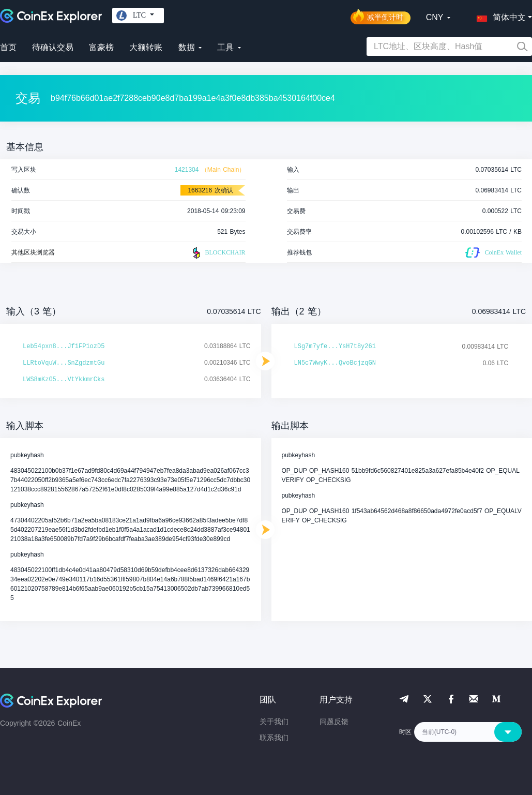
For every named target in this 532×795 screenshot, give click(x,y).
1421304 (187, 170)
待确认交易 (53, 47)
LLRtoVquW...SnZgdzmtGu (64, 363)
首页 (8, 47)
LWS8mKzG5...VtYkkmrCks (64, 380)
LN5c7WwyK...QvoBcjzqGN (335, 363)
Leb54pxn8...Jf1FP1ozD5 (64, 347)
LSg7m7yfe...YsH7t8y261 (335, 347)
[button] (499, 16)
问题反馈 (334, 722)
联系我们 (274, 738)
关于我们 (274, 722)
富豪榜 (101, 47)
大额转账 (146, 47)
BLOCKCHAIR (218, 253)
